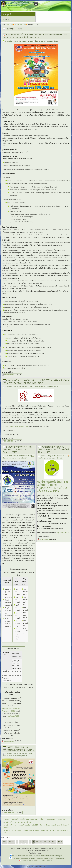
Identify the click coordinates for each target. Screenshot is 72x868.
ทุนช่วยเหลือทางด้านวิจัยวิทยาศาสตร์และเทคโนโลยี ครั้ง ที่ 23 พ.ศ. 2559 (53, 449)
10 (37, 842)
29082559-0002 (9, 741)
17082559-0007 (9, 813)
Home (7, 19)
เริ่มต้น (5, 842)
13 (49, 842)
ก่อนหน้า (12, 842)
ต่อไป (54, 842)
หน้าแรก (10, 24)
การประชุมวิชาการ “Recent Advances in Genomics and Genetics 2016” (17, 449)
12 (45, 842)
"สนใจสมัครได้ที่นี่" (14, 716)
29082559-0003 (45, 539)
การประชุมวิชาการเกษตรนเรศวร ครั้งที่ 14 (18, 822)
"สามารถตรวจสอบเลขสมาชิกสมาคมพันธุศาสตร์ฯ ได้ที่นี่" (12, 708)
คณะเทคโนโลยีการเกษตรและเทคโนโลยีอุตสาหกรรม (37, 861)
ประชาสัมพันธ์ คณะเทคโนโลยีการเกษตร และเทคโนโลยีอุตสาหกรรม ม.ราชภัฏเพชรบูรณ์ (38, 858)
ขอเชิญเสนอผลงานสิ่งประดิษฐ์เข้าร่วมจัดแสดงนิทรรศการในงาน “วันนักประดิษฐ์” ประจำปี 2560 (35, 819)
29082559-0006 (9, 375)
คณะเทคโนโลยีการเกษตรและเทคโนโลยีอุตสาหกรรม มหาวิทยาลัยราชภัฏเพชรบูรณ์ (37, 856)
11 (41, 842)
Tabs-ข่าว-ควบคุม (20, 24)
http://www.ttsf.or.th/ (63, 533)
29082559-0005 (9, 441)
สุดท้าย (60, 842)
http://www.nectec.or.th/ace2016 (17, 426)
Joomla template (31, 866)
